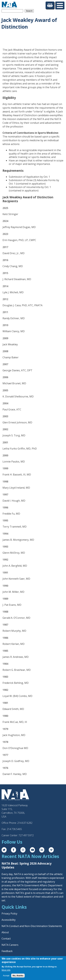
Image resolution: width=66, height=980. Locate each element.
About (5, 932)
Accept (6, 976)
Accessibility (9, 920)
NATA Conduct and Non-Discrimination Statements (32, 926)
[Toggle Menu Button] (60, 5)
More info (6, 970)
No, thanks (18, 976)
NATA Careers (10, 945)
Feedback (7, 951)
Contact (6, 939)
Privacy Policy (9, 914)
